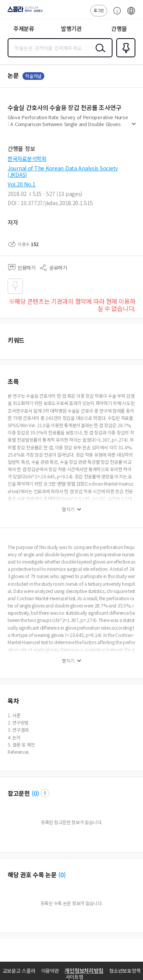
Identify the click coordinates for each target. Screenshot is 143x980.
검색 (99, 54)
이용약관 (50, 971)
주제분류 (24, 28)
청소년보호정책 (125, 971)
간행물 (119, 28)
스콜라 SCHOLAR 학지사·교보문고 (23, 12)
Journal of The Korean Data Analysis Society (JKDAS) (63, 171)
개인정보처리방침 (84, 970)
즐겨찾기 (124, 57)
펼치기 (134, 127)
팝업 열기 (45, 793)
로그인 (99, 10)
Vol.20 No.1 (22, 184)
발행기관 (71, 28)
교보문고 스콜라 (19, 971)
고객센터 (115, 15)
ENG (131, 15)
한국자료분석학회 (27, 159)
